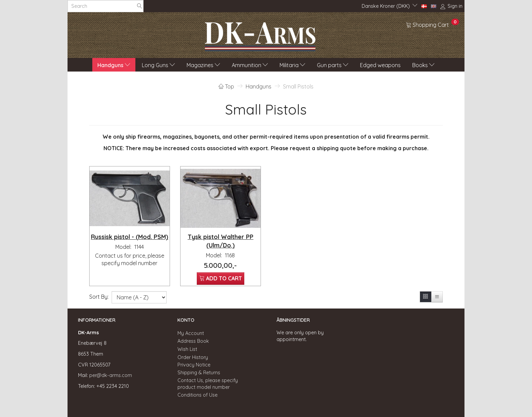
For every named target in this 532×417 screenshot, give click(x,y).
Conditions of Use (197, 395)
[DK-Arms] (260, 35)
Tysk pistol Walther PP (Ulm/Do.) (221, 241)
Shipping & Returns (199, 373)
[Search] (139, 6)
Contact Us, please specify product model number (208, 384)
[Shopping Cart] (432, 24)
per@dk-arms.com (111, 375)
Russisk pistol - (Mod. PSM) (130, 237)
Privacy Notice (194, 365)
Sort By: (99, 297)
